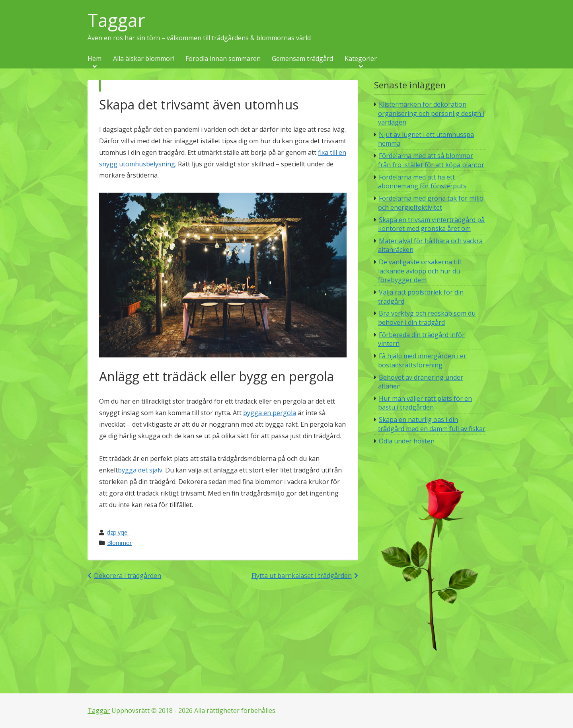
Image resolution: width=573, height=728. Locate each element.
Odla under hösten (407, 441)
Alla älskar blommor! (143, 59)
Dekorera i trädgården (128, 576)
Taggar (116, 20)
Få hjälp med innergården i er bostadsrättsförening (422, 360)
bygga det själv (140, 470)
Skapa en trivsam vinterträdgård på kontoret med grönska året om (432, 224)
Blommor (119, 543)
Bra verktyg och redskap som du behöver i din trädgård (427, 318)
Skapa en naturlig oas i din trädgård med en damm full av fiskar (432, 424)
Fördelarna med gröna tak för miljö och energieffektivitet (431, 203)
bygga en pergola (270, 413)
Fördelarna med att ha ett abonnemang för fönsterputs (422, 182)
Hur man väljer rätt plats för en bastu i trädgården (425, 403)
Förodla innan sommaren (223, 59)
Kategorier (361, 59)
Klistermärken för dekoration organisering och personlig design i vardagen (431, 113)
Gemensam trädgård (302, 59)
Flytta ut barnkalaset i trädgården (302, 576)
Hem (95, 59)
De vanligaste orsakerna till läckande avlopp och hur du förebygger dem (420, 271)
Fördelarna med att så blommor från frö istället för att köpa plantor (431, 160)
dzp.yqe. (118, 532)
